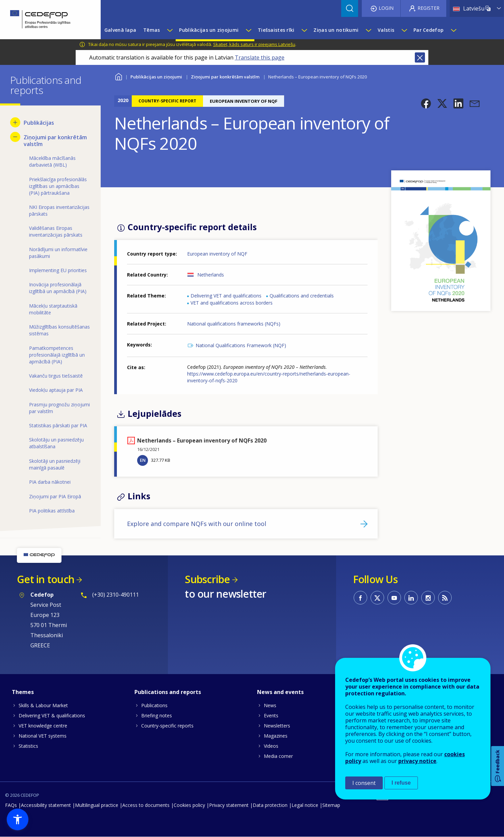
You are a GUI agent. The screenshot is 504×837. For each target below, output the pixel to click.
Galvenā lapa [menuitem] (120, 30)
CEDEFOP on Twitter (377, 598)
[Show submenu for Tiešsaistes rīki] (304, 30)
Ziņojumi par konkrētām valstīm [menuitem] (55, 141)
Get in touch (46, 579)
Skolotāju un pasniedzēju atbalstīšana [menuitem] (56, 443)
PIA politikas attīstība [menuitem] (52, 511)
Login (386, 8)
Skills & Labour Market (43, 705)
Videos (271, 746)
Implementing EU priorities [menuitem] (58, 270)
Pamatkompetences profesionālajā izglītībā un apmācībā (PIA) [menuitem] (57, 355)
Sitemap (331, 805)
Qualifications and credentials (302, 296)
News (270, 705)
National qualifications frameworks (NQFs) (234, 324)
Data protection (270, 805)
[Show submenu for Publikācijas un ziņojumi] (248, 30)
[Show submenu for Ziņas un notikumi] (368, 30)
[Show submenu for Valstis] (404, 30)
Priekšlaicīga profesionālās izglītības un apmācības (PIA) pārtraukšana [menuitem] (58, 186)
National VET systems (43, 736)
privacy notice (417, 761)
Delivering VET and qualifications (226, 296)
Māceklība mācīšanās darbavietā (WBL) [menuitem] (52, 161)
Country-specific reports (167, 726)
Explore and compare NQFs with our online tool (197, 524)
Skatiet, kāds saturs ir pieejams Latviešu (254, 44)
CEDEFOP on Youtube (394, 598)
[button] (426, 103)
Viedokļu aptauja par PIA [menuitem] (56, 390)
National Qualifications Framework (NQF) (241, 345)
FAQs (11, 805)
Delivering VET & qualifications (52, 715)
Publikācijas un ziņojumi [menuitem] (209, 30)
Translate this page (260, 57)
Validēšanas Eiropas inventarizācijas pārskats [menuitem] (56, 231)
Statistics (28, 746)
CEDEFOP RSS (445, 598)
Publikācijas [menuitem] (39, 123)
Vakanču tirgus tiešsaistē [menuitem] (56, 376)
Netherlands (211, 275)
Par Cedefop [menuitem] (429, 30)
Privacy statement (229, 805)
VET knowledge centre (43, 726)
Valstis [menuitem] (386, 30)
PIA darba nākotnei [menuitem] (50, 482)
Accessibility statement (46, 805)
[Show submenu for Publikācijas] (15, 122)
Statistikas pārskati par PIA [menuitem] (58, 425)
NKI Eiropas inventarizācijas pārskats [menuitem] (59, 210)
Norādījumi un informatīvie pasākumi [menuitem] (58, 253)
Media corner (278, 756)
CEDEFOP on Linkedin (411, 598)
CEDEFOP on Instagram (428, 598)
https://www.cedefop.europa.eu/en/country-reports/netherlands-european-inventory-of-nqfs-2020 (269, 377)
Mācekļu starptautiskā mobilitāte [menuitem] (53, 309)
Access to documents (146, 805)
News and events (280, 692)
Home (118, 76)
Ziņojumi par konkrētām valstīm (225, 77)
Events (271, 715)
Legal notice (305, 805)
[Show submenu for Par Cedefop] (453, 30)
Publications (154, 705)
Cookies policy (189, 805)
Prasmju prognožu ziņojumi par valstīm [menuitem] (59, 408)
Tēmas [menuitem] (152, 30)
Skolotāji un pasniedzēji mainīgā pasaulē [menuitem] (55, 464)
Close (420, 57)
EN (143, 460)
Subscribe (207, 579)
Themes (23, 692)
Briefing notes (157, 715)
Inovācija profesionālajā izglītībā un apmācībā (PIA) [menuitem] (58, 288)
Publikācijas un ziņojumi (156, 77)
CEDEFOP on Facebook (360, 598)
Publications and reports (168, 692)
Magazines (276, 736)
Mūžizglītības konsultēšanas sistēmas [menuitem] (59, 330)
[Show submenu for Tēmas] (170, 30)
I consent (364, 783)
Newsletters (277, 726)
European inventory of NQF (217, 254)
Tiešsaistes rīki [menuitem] (276, 30)
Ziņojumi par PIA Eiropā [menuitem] (55, 496)
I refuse (401, 783)
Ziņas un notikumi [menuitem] (336, 30)
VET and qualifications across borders (232, 303)
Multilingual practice (97, 805)
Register (429, 8)
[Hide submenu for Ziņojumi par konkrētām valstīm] (15, 137)
